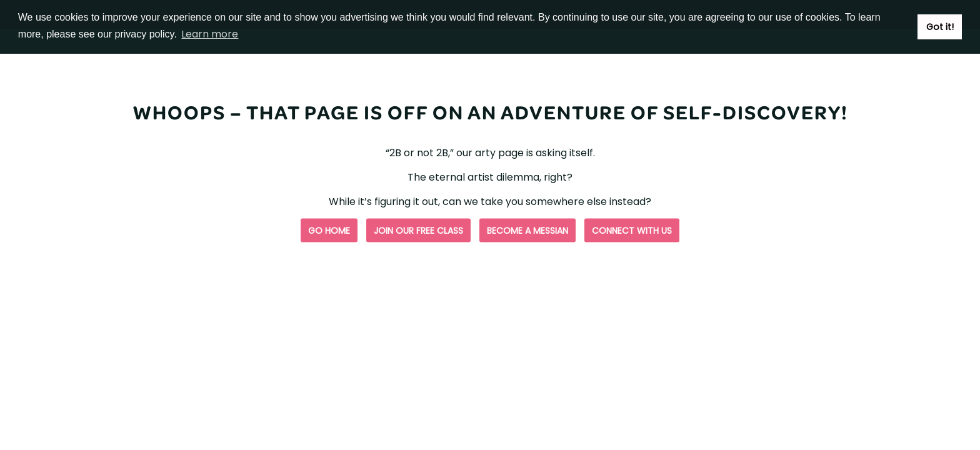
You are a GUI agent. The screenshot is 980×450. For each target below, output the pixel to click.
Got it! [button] (940, 27)
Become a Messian (527, 231)
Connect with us (632, 231)
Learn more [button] (210, 34)
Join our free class (418, 231)
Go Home (329, 231)
